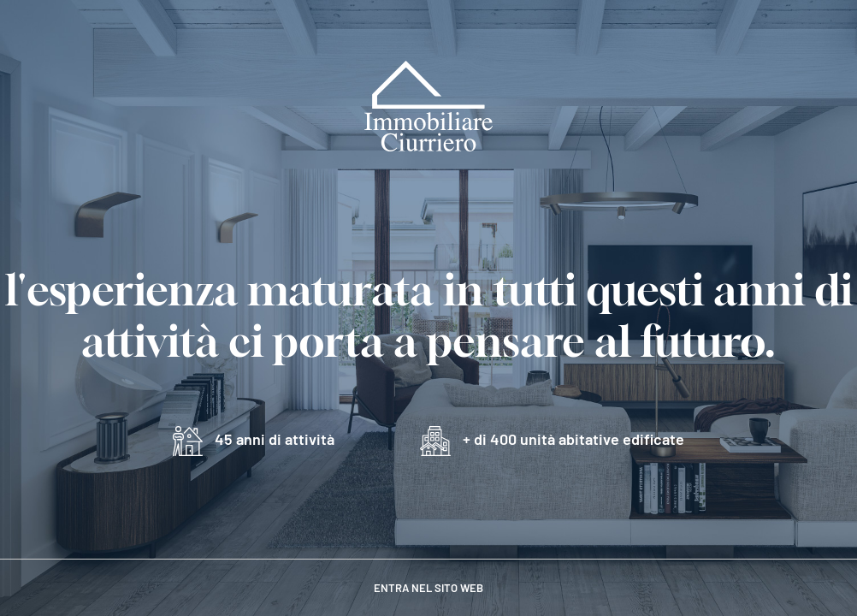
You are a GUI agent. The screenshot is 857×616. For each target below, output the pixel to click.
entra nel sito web (428, 588)
